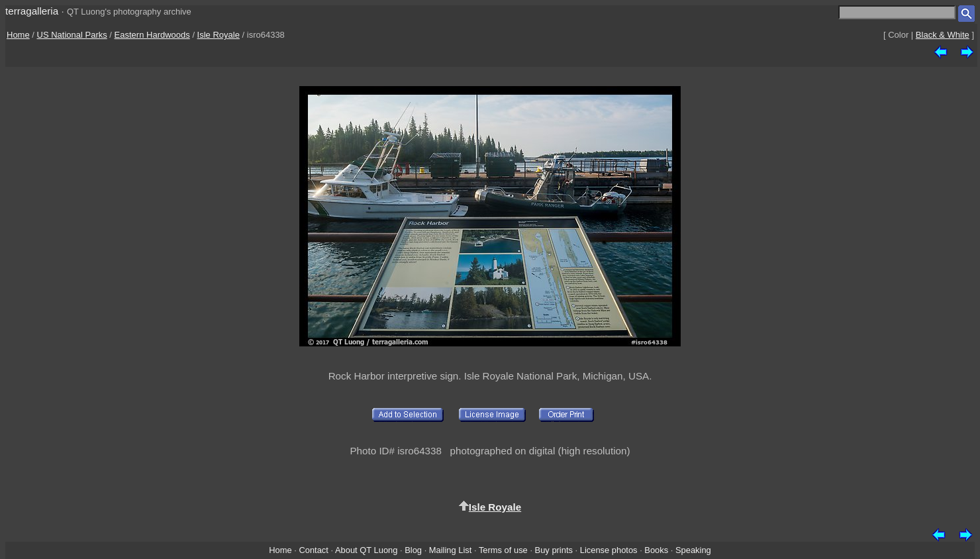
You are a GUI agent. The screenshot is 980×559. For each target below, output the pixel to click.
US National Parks (72, 35)
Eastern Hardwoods (152, 35)
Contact (313, 550)
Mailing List (451, 550)
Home (18, 35)
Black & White (943, 35)
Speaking (693, 550)
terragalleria (32, 11)
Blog (413, 550)
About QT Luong (366, 550)
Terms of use (503, 550)
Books (656, 550)
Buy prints (554, 550)
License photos (609, 550)
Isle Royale (219, 35)
